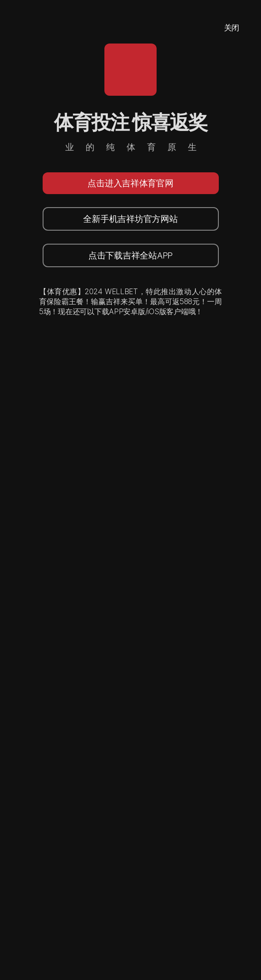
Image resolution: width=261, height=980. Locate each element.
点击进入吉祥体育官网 (130, 183)
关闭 (232, 28)
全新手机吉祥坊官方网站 (130, 219)
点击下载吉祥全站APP (130, 255)
